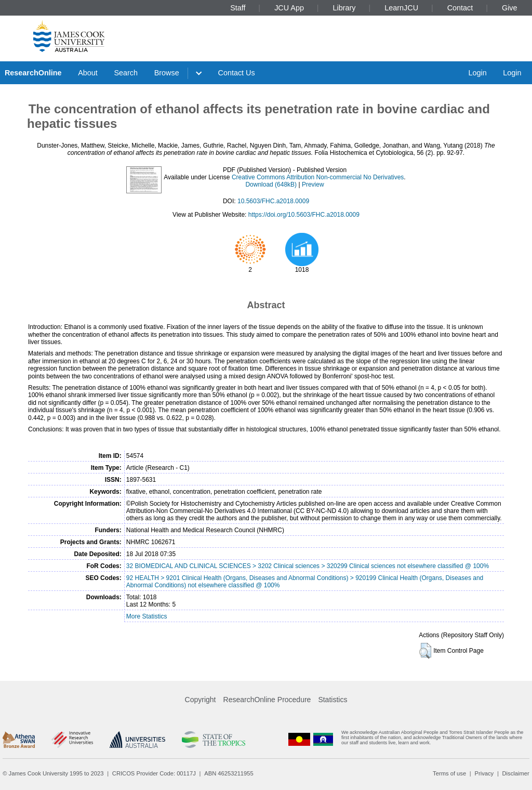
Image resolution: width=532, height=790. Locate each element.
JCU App (289, 8)
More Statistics (147, 616)
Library (344, 8)
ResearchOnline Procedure (267, 700)
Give (510, 8)
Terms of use (449, 773)
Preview (313, 185)
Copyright (201, 700)
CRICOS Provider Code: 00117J (154, 773)
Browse (167, 73)
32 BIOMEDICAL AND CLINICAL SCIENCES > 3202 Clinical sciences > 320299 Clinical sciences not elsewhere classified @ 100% (308, 566)
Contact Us (237, 73)
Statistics (332, 700)
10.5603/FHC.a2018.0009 (273, 201)
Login (477, 73)
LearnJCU (401, 8)
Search (126, 73)
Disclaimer (516, 773)
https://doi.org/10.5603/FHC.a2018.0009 (304, 215)
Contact (460, 8)
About (88, 73)
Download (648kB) (271, 185)
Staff (238, 8)
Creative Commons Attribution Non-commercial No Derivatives (318, 177)
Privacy (484, 773)
